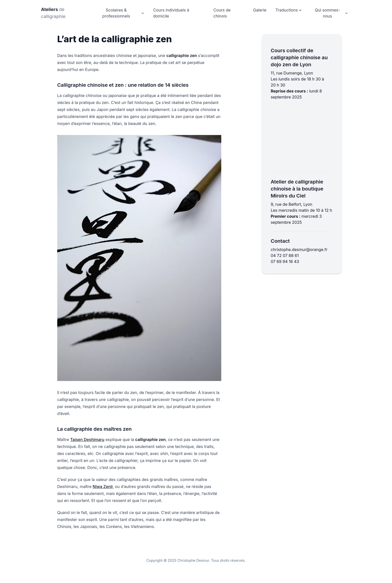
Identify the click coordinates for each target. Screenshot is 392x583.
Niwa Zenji (103, 486)
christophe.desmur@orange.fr (299, 249)
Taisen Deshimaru (87, 439)
